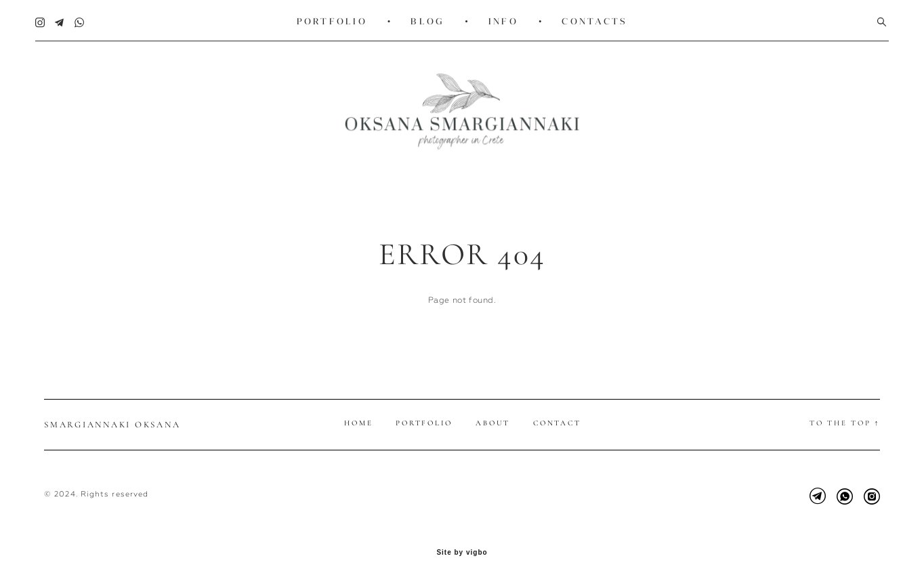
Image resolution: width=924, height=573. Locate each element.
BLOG (427, 19)
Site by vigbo (462, 542)
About (493, 412)
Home (358, 412)
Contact (557, 412)
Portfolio (424, 412)
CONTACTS (594, 19)
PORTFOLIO (332, 19)
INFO (503, 19)
